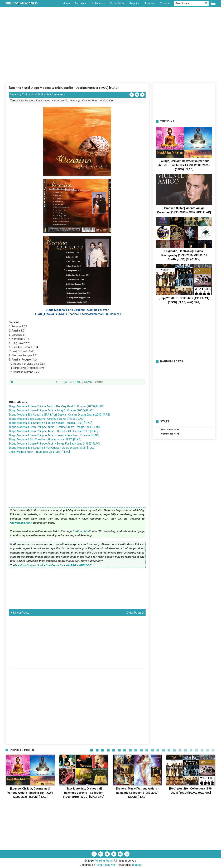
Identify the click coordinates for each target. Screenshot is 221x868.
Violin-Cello (106, 101)
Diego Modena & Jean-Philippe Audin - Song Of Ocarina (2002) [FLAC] (51, 410)
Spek (40, 565)
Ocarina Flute (90, 101)
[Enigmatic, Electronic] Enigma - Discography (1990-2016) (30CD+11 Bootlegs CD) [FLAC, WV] (184, 255)
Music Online (117, 3)
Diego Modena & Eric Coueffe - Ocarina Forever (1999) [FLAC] (46, 419)
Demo (88, 382)
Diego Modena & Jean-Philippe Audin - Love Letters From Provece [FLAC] (54, 435)
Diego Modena (25, 101)
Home (66, 3)
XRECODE (85, 565)
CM (65, 382)
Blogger (137, 865)
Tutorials (150, 3)
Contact (164, 3)
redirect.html (82, 531)
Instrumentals (60, 101)
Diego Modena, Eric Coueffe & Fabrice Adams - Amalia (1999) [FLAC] (51, 423)
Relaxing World (104, 861)
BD (72, 382)
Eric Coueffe (43, 101)
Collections (98, 3)
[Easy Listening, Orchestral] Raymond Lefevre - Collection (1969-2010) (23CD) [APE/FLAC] (84, 793)
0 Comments (57, 95)
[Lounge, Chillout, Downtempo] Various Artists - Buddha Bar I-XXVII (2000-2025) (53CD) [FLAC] (184, 165)
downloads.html (21, 523)
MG (79, 382)
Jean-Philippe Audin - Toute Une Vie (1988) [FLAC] (39, 452)
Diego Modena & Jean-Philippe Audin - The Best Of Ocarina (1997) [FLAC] (54, 431)
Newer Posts (20, 613)
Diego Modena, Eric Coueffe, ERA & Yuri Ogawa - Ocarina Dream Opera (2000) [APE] (59, 415)
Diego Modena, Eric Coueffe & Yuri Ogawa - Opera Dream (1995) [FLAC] (52, 448)
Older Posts (135, 613)
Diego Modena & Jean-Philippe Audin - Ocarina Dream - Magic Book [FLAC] (54, 427)
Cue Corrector (54, 565)
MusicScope (27, 565)
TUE (24, 95)
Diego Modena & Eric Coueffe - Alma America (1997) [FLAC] (45, 439)
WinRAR (71, 565)
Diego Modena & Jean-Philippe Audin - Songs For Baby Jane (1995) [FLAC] (54, 444)
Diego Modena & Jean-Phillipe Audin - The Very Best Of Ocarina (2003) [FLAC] (56, 406)
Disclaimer (81, 3)
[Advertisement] (110, 57)
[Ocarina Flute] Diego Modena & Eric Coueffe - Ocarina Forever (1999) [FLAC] (64, 88)
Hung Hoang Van (106, 865)
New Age (75, 101)
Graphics (134, 3)
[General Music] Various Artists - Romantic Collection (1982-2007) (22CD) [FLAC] (137, 793)
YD (58, 382)
